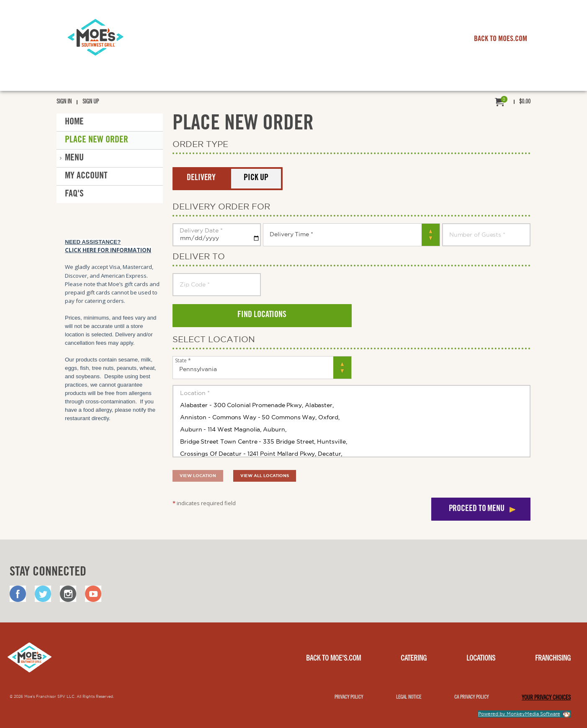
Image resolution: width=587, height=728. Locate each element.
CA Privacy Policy (471, 697)
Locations (481, 659)
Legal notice (409, 697)
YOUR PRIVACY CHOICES (546, 698)
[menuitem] (513, 102)
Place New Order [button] (97, 140)
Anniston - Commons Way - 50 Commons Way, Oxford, (351, 417)
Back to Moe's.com (333, 659)
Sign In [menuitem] (64, 102)
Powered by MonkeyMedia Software (519, 714)
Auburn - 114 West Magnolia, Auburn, (351, 429)
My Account (86, 176)
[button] (201, 179)
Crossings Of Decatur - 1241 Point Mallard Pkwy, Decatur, (351, 454)
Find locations (262, 315)
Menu (74, 158)
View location (198, 476)
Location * (351, 393)
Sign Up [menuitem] (91, 102)
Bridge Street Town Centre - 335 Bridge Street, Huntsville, (351, 441)
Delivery (201, 178)
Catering (414, 659)
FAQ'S (74, 194)
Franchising (553, 659)
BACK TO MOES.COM (501, 39)
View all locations (265, 476)
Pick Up (256, 178)
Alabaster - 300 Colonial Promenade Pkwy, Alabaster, (351, 405)
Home (74, 122)
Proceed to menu (477, 509)
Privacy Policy (349, 697)
